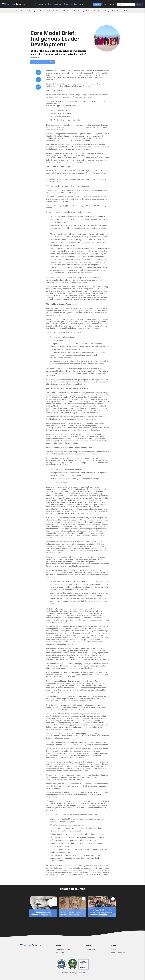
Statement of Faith (63, 949)
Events (68, 4)
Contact (112, 4)
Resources (55, 4)
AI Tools (127, 11)
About (106, 4)
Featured (19, 11)
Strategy (41, 4)
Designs (108, 11)
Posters (120, 11)
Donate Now (90, 949)
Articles (42, 11)
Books (49, 11)
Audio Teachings (30, 11)
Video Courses (67, 11)
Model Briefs (57, 11)
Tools (114, 11)
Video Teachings (79, 11)
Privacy (113, 949)
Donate (97, 4)
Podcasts (89, 11)
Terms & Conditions (118, 953)
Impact (79, 4)
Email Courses (99, 11)
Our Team (60, 953)
